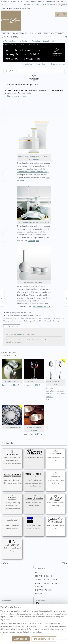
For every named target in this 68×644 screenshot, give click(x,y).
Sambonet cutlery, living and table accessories (12, 523)
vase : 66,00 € (34, 241)
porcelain (42, 64)
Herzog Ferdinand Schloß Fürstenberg (33, 172)
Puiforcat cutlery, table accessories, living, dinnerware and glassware (12, 457)
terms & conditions (46, 580)
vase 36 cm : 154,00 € (42, 307)
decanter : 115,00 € (32, 385)
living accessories (13, 8)
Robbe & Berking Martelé (34, 418)
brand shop (28, 64)
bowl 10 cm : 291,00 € (33, 434)
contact (40, 569)
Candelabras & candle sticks (43, 41)
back (5, 563)
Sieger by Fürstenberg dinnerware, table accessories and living (12, 502)
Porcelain (18, 334)
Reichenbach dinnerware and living (56, 501)
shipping (56, 321)
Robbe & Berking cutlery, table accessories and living (12, 478)
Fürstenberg (26, 8)
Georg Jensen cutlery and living (56, 455)
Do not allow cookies (44, 639)
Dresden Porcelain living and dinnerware (34, 501)
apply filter (10, 71)
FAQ (37, 572)
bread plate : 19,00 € (11, 385)
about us (38, 5)
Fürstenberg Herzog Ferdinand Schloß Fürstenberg (34, 140)
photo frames (10, 44)
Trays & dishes (10, 41)
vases (23, 44)
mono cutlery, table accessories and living (34, 523)
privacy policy (44, 590)
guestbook (29, 5)
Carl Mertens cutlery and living (12, 546)
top (64, 563)
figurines (34, 44)
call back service (50, 5)
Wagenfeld (34, 295)
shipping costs (43, 576)
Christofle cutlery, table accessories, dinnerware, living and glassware (34, 480)
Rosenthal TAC (34, 371)
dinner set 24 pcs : (56, 395)
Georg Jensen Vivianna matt (56, 372)
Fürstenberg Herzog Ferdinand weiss (34, 205)
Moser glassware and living (34, 454)
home (3, 8)
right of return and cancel (47, 585)
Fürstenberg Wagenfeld (34, 265)
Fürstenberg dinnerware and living (56, 478)
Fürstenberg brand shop (17, 96)
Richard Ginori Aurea (12, 417)
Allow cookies (21, 639)
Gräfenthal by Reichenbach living (56, 523)
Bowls (24, 41)
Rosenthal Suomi (12, 371)
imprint (40, 594)
